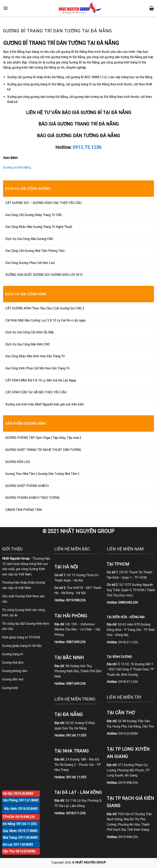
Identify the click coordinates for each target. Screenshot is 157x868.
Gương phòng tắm (15, 671)
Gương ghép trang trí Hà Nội (22, 646)
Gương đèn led (13, 679)
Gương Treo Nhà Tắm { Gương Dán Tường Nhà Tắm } (42, 474)
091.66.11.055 (76, 735)
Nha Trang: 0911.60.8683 (20, 838)
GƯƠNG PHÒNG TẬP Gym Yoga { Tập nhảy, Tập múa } (43, 438)
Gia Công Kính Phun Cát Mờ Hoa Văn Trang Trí (38, 368)
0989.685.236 (128, 603)
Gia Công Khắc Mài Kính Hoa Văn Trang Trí (35, 356)
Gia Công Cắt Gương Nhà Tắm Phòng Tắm (35, 251)
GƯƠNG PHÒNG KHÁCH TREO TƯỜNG (33, 498)
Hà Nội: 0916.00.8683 (18, 794)
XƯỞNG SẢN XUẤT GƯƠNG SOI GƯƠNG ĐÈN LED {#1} (44, 275)
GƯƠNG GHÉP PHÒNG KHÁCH (27, 486)
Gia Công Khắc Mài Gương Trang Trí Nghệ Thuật (39, 227)
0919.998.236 (128, 783)
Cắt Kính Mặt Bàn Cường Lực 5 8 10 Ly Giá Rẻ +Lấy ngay (45, 320)
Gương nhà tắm (13, 663)
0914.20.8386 (128, 734)
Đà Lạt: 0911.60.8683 (18, 845)
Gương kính (10, 688)
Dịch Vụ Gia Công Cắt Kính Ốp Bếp (30, 332)
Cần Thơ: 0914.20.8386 (19, 851)
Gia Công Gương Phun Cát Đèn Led (30, 263)
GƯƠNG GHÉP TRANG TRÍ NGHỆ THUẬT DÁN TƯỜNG (43, 450)
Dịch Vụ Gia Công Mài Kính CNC (28, 344)
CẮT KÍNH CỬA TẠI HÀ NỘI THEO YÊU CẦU (36, 392)
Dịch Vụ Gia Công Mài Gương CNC (29, 239)
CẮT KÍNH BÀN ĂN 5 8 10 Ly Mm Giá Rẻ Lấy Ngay (41, 380)
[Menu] (6, 8)
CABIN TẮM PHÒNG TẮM (24, 510)
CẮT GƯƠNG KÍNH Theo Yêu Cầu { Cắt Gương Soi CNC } (45, 308)
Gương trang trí (13, 654)
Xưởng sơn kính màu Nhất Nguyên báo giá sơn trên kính (44, 404)
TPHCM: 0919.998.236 (19, 817)
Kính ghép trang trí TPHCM (21, 637)
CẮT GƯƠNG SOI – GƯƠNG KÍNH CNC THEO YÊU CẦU (43, 203)
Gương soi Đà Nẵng (17, 167)
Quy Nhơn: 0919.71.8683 (20, 831)
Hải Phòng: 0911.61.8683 (21, 800)
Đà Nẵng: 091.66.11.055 (20, 824)
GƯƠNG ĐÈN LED (18, 462)
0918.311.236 (128, 642)
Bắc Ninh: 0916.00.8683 (21, 809)
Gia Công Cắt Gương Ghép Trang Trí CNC (34, 215)
